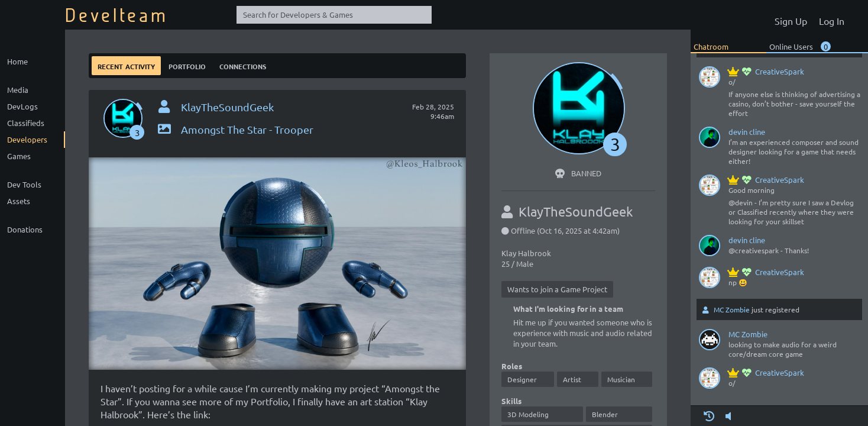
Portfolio (187, 65)
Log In (832, 21)
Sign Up (791, 21)
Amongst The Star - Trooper (235, 129)
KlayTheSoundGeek (227, 107)
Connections (243, 65)
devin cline (747, 132)
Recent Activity (126, 65)
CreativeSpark (766, 71)
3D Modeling (528, 414)
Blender (605, 414)
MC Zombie (732, 309)
